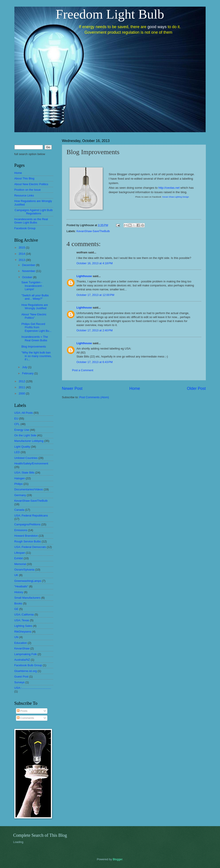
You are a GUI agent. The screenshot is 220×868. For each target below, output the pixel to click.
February (28, 373)
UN (16, 637)
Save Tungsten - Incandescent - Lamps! (32, 286)
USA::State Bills (24, 473)
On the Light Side (25, 435)
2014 (22, 254)
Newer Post (72, 388)
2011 (22, 387)
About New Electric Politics (31, 184)
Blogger (118, 859)
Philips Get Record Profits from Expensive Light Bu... (37, 327)
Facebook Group (25, 228)
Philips (19, 484)
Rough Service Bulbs (28, 541)
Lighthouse (84, 276)
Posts (22, 711)
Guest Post (21, 677)
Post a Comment (83, 370)
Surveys (20, 682)
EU (16, 418)
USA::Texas (22, 620)
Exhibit (19, 558)
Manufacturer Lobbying (29, 441)
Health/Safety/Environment (31, 463)
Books (18, 603)
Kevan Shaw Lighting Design (176, 197)
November (29, 271)
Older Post (196, 388)
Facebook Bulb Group (28, 665)
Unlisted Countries (26, 458)
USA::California (24, 615)
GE (16, 609)
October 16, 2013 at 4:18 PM (95, 263)
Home (135, 388)
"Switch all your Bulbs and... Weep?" (35, 297)
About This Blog (24, 178)
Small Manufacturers (27, 598)
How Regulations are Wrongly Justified (35, 307)
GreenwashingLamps (28, 581)
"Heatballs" (21, 586)
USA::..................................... (33, 688)
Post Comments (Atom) (94, 397)
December (29, 265)
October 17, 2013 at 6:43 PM (95, 362)
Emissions (21, 530)
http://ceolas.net (169, 188)
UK (16, 575)
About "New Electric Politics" (34, 316)
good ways (157, 27)
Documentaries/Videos (29, 489)
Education (21, 643)
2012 (22, 381)
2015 (22, 248)
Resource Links (24, 195)
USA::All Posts (24, 413)
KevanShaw (22, 648)
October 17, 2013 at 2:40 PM (95, 330)
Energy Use (22, 430)
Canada (19, 510)
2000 (22, 393)
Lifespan (20, 553)
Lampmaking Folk (26, 654)
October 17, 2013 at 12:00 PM (96, 295)
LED (17, 452)
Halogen (20, 478)
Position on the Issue (28, 190)
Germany (20, 495)
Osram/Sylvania (24, 570)
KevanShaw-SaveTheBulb (93, 231)
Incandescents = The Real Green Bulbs (35, 338)
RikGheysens (23, 632)
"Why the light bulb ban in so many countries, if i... (37, 356)
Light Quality (22, 447)
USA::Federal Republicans (31, 516)
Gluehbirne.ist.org (26, 671)
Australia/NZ (22, 660)
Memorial (20, 564)
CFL (17, 424)
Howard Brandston (26, 536)
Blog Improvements (34, 347)
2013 (22, 260)
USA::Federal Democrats (30, 547)
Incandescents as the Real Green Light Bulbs (31, 221)
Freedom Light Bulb (110, 14)
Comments (25, 718)
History (19, 592)
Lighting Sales (23, 626)
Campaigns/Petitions (27, 524)
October (28, 277)
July (25, 367)
